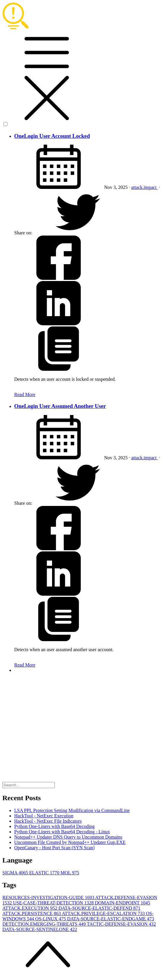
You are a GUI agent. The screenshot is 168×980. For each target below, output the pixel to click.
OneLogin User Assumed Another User (60, 406)
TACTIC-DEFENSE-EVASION (121, 924)
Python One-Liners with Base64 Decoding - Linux (62, 832)
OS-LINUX (51, 919)
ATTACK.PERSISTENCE (32, 913)
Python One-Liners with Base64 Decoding (54, 826)
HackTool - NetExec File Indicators (48, 821)
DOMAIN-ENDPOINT (123, 903)
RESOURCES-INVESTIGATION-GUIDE (49, 897)
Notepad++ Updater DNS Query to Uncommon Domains (68, 837)
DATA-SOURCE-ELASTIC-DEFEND (99, 908)
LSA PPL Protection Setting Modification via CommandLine (72, 810)
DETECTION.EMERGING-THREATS (45, 924)
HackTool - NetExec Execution (44, 816)
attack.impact (145, 187)
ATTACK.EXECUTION (30, 908)
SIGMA (16, 873)
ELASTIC (45, 873)
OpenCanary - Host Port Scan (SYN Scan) (54, 848)
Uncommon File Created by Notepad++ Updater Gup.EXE (70, 842)
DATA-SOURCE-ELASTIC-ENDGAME (111, 919)
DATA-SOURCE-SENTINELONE (40, 929)
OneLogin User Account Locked (52, 136)
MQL (70, 873)
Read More (25, 395)
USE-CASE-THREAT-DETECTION (54, 903)
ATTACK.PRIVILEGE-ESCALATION (104, 913)
